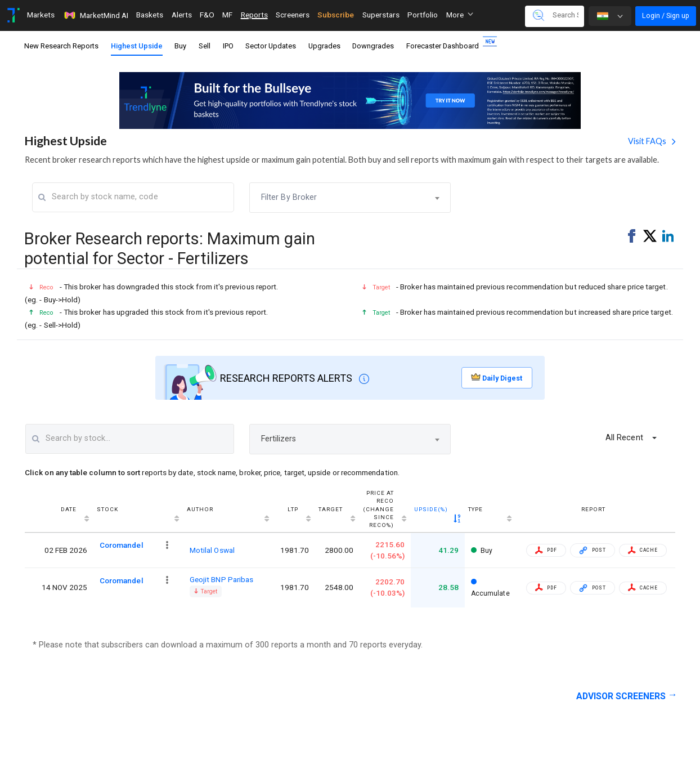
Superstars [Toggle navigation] (381, 15)
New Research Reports (61, 46)
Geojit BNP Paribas (221, 579)
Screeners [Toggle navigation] (293, 15)
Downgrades (373, 46)
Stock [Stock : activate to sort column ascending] (107, 509)
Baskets (150, 15)
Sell (205, 46)
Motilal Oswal (212, 550)
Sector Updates (271, 46)
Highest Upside (137, 46)
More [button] (460, 15)
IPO (228, 46)
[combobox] (350, 198)
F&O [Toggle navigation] (207, 15)
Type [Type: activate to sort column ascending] (475, 509)
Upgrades (324, 46)
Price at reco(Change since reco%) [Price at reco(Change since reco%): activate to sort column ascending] (378, 509)
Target (206, 591)
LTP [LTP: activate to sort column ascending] (293, 509)
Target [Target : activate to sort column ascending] (331, 509)
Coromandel (122, 545)
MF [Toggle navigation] (227, 15)
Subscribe (336, 15)
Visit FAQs (648, 141)
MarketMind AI (96, 15)
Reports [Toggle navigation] (254, 15)
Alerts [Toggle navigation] (182, 15)
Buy (180, 46)
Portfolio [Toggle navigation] (423, 15)
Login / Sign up (666, 15)
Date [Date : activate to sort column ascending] (69, 509)
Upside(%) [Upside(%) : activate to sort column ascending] (431, 509)
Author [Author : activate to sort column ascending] (200, 509)
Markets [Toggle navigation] (41, 15)
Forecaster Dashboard (447, 44)
